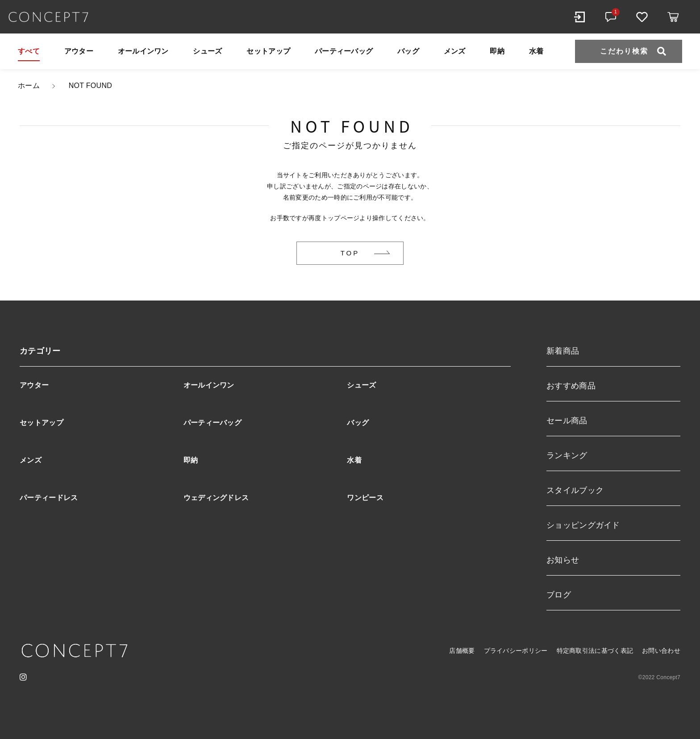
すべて (29, 51)
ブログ (559, 595)
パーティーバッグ (344, 51)
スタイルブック (575, 490)
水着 (536, 51)
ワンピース (365, 498)
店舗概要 (462, 651)
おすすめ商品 (571, 386)
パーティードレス (49, 498)
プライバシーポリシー (516, 651)
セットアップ (268, 51)
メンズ (455, 51)
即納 (497, 51)
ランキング (567, 455)
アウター (79, 51)
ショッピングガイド (583, 525)
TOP (350, 253)
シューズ (207, 51)
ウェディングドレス (216, 498)
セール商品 (567, 421)
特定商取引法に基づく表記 (595, 651)
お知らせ (563, 560)
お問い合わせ (661, 651)
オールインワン (143, 51)
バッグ (408, 51)
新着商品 (563, 351)
